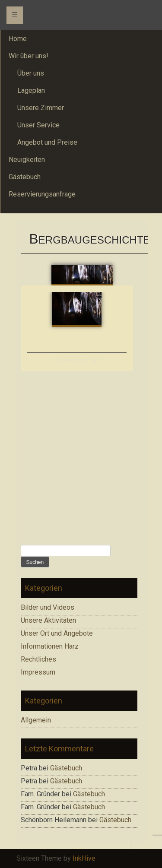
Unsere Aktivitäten (48, 620)
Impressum (38, 672)
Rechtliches (38, 659)
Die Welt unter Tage (77, 360)
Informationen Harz (50, 646)
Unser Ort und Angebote (57, 633)
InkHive (84, 858)
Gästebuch (66, 768)
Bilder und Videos (48, 607)
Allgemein (36, 720)
